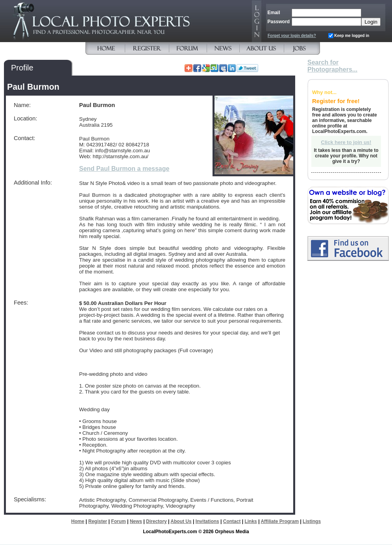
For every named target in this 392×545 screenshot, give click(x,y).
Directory (156, 521)
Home (78, 521)
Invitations (207, 521)
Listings (312, 521)
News (136, 521)
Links (251, 521)
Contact (232, 521)
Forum (118, 521)
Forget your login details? (292, 36)
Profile (22, 68)
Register (98, 521)
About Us (181, 521)
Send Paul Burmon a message (124, 169)
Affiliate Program (280, 521)
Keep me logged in (352, 36)
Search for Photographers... (332, 66)
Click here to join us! (346, 142)
